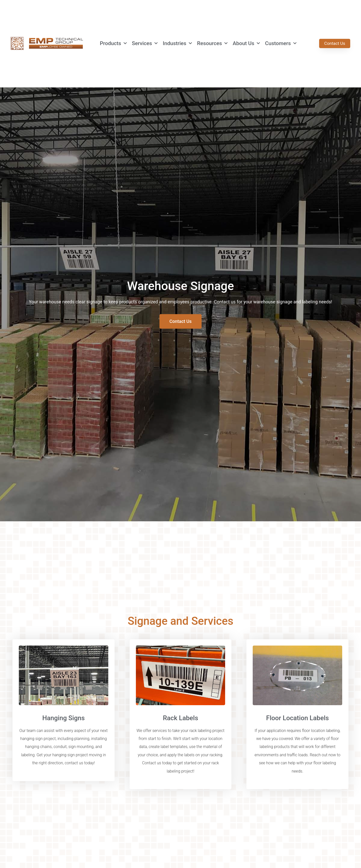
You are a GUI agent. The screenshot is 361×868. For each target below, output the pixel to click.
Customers (281, 43)
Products (113, 43)
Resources (212, 43)
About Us (246, 43)
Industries (177, 43)
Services (145, 43)
